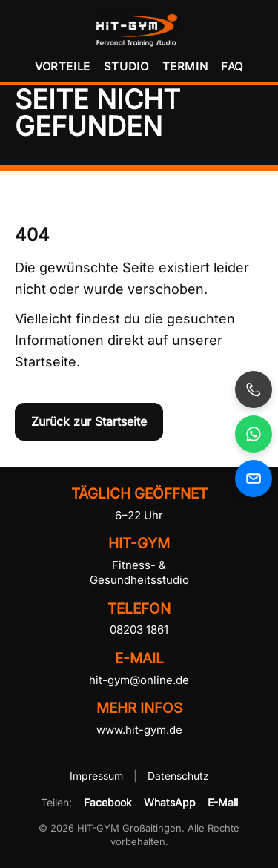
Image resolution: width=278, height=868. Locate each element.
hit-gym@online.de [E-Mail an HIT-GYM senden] (139, 680)
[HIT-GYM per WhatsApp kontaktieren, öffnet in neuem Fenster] (254, 434)
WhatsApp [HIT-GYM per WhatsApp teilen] (170, 802)
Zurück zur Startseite (89, 421)
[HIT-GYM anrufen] (254, 389)
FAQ (232, 66)
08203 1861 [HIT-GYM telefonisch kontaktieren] (139, 629)
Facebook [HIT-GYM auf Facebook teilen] (108, 802)
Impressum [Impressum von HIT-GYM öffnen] (98, 776)
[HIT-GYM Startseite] (139, 29)
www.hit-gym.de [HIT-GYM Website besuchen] (139, 730)
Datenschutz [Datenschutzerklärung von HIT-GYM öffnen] (178, 776)
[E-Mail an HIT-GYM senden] (254, 479)
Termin (185, 66)
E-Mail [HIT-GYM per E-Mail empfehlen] (223, 802)
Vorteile (63, 66)
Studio (126, 66)
